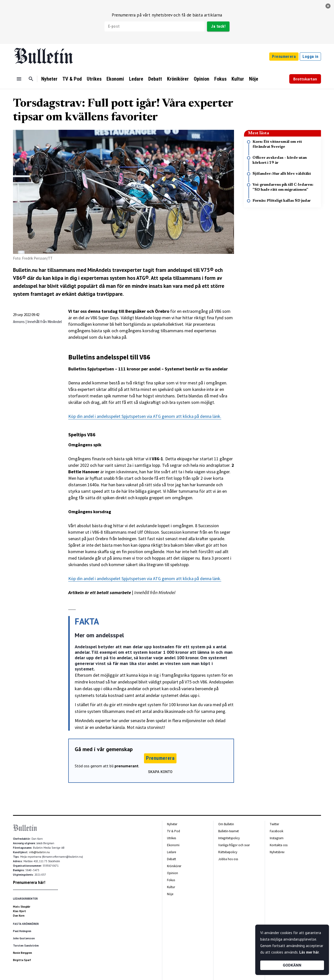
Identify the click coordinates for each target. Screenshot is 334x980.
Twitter (274, 824)
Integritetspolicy (229, 838)
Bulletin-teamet (228, 831)
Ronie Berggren (22, 953)
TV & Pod (72, 79)
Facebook (276, 831)
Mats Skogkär (22, 907)
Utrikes (94, 79)
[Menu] (19, 79)
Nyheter (49, 79)
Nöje (254, 79)
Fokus (220, 79)
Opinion (201, 79)
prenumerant (126, 766)
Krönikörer (178, 79)
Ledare (136, 79)
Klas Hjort (19, 911)
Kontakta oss (279, 845)
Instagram (277, 838)
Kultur (238, 79)
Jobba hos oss (228, 859)
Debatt (155, 79)
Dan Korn (19, 916)
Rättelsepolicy (228, 852)
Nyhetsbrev (277, 852)
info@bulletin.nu (39, 852)
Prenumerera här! (29, 882)
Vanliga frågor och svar (234, 845)
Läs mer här (309, 952)
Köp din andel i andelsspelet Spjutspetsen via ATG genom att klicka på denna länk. (145, 416)
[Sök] (31, 79)
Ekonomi (115, 79)
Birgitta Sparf (22, 960)
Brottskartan (305, 79)
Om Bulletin (226, 824)
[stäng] (328, 6)
